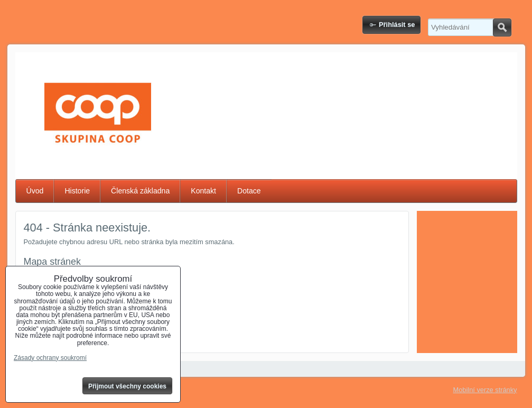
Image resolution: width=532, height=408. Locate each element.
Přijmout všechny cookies (127, 386)
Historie (77, 191)
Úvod (35, 191)
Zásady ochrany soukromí (50, 358)
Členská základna (140, 191)
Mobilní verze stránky (485, 390)
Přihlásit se (397, 25)
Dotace (249, 191)
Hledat (502, 27)
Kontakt (203, 191)
